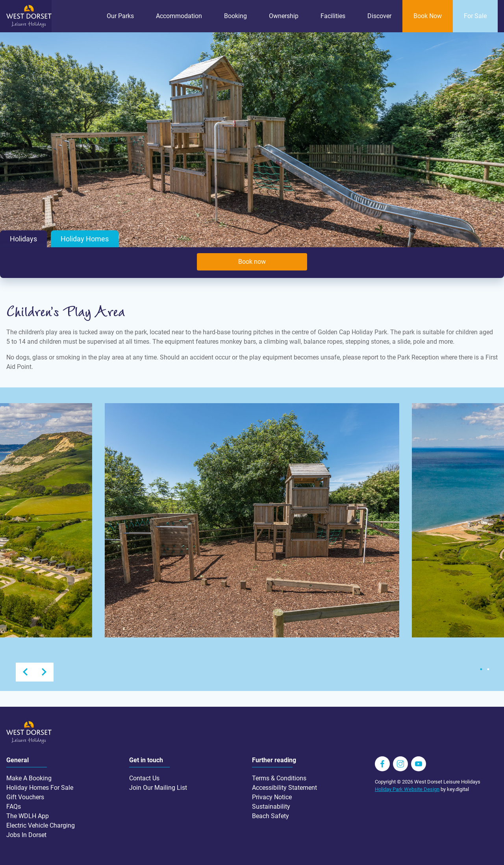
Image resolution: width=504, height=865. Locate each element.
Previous (25, 672)
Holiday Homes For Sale (40, 788)
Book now (252, 262)
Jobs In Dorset (26, 835)
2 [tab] (488, 669)
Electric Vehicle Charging (41, 825)
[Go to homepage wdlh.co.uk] (29, 25)
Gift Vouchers (25, 797)
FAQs (14, 807)
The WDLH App (28, 816)
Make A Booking (29, 778)
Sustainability (271, 807)
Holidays (23, 239)
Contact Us (144, 778)
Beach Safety (271, 816)
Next (44, 672)
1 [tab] (481, 669)
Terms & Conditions (279, 778)
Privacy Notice (272, 797)
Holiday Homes (85, 239)
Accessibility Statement (284, 788)
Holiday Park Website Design (407, 789)
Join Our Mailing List (158, 788)
